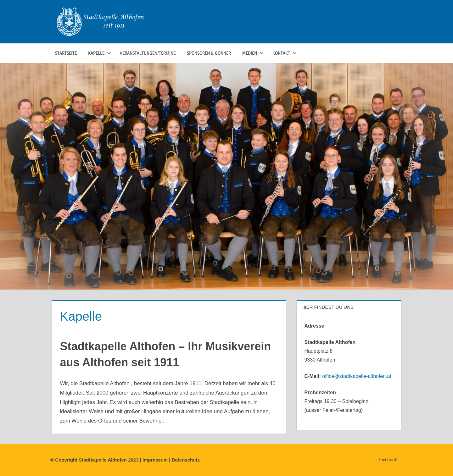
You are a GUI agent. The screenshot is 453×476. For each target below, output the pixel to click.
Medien (253, 53)
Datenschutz (186, 460)
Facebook (388, 459)
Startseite (66, 53)
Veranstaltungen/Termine (148, 53)
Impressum (155, 460)
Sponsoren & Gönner (209, 53)
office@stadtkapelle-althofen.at (357, 376)
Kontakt (285, 53)
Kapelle (100, 53)
